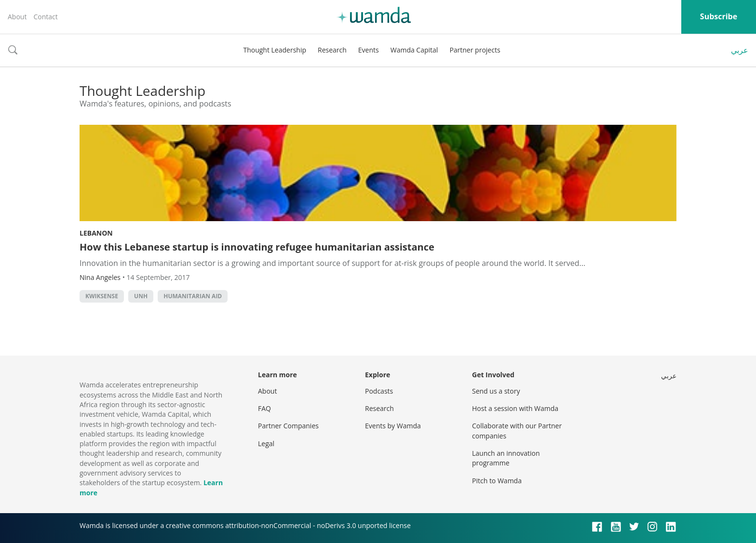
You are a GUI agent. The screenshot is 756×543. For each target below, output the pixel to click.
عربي (740, 50)
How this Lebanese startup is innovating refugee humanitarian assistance (257, 247)
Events (369, 50)
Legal (266, 444)
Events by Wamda (393, 426)
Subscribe (719, 16)
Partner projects (475, 50)
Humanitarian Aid (193, 296)
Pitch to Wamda (497, 481)
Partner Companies (288, 426)
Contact (45, 17)
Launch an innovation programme (506, 458)
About (17, 17)
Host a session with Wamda (515, 408)
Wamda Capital (414, 50)
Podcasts (379, 391)
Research (332, 50)
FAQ (264, 408)
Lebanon (96, 233)
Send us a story (496, 391)
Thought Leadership (275, 50)
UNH (141, 296)
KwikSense (102, 296)
